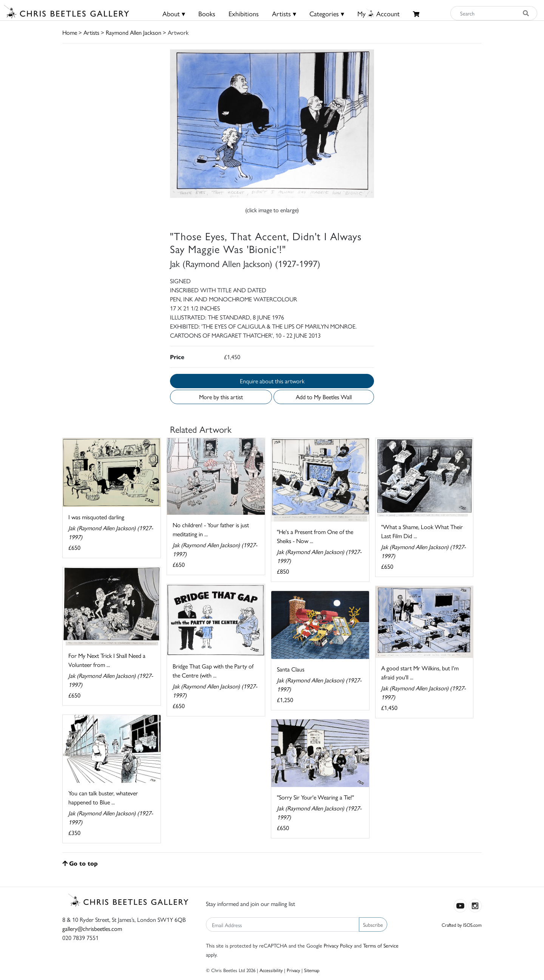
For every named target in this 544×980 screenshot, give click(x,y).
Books (207, 13)
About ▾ (174, 13)
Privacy (293, 970)
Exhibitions (244, 13)
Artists (91, 32)
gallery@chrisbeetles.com (92, 928)
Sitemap (312, 970)
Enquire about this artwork (272, 381)
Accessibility (271, 970)
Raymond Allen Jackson (134, 32)
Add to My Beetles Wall (324, 397)
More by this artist (221, 397)
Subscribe (373, 924)
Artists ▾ (284, 13)
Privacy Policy (338, 945)
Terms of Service (381, 945)
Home (70, 32)
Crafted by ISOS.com (462, 925)
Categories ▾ (327, 13)
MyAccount (379, 13)
